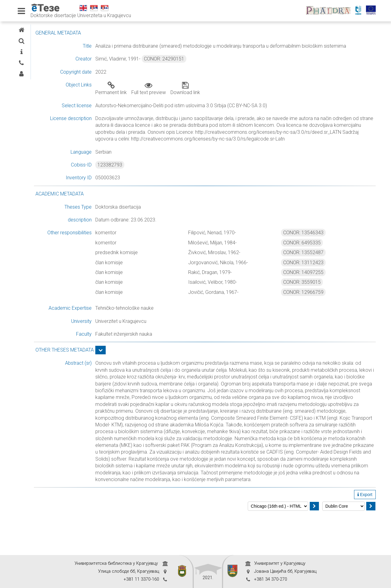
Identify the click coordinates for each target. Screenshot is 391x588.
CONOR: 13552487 (320, 266)
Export (365, 536)
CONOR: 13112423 (320, 276)
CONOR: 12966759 (320, 306)
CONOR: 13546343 (320, 246)
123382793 (158, 179)
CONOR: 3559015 (318, 296)
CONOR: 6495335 (318, 256)
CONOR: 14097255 (320, 286)
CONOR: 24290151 (212, 66)
